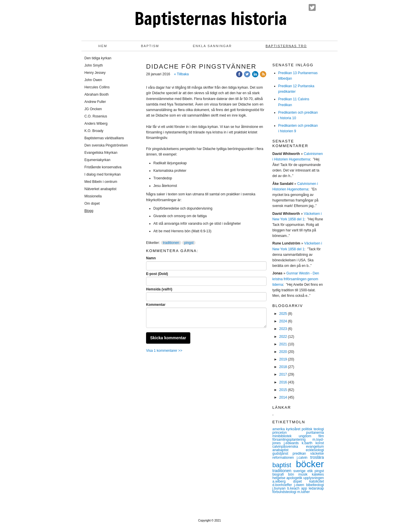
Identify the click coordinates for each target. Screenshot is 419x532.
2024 (283, 321)
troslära (317, 457)
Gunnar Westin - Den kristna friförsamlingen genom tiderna (296, 279)
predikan (301, 454)
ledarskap (316, 488)
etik (311, 471)
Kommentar (156, 305)
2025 (283, 314)
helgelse (279, 478)
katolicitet (317, 481)
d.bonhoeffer (283, 485)
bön (293, 474)
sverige (300, 471)
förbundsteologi (285, 492)
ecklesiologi (315, 450)
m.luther (303, 492)
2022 (283, 337)
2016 (283, 382)
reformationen (285, 458)
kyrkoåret (294, 429)
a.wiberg (283, 481)
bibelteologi (315, 485)
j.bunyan (280, 488)
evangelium (315, 447)
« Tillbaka (181, 74)
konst (320, 443)
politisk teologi (313, 429)
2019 (283, 359)
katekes (318, 474)
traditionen (171, 243)
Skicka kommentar (168, 338)
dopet (301, 481)
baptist (284, 465)
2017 (283, 374)
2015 (283, 390)
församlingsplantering (292, 440)
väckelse (317, 454)
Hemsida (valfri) (159, 289)
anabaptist (289, 450)
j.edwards (293, 443)
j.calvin (303, 458)
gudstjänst (282, 454)
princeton (289, 433)
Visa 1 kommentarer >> (164, 351)
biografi (280, 474)
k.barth (309, 443)
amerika (279, 429)
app (305, 488)
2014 (283, 397)
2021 (283, 344)
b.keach (294, 488)
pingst (189, 243)
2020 (283, 352)
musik (305, 474)
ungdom (309, 436)
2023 (283, 329)
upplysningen (314, 478)
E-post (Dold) (157, 274)
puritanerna (315, 433)
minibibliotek (286, 436)
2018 (283, 367)
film (321, 436)
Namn (151, 258)
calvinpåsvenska (289, 447)
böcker (310, 464)
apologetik (295, 478)
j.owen (300, 485)
